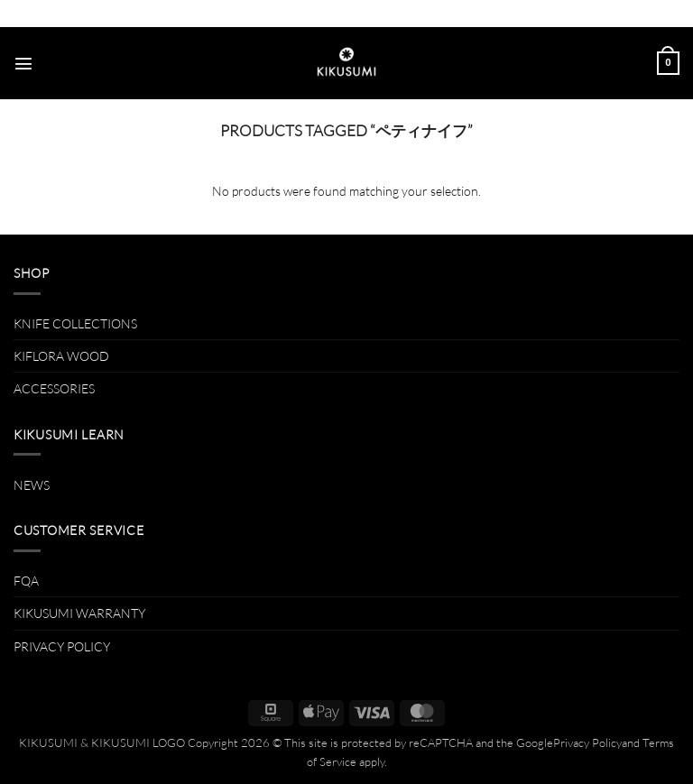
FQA (26, 581)
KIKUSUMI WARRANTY (79, 613)
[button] (23, 63)
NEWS (32, 485)
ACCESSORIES (54, 388)
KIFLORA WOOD (61, 356)
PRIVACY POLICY (62, 646)
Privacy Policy (587, 742)
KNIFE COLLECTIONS (75, 323)
